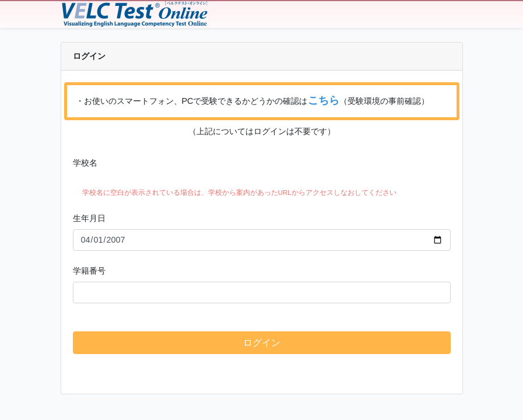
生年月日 (89, 218)
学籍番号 (89, 271)
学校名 (85, 163)
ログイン (262, 343)
